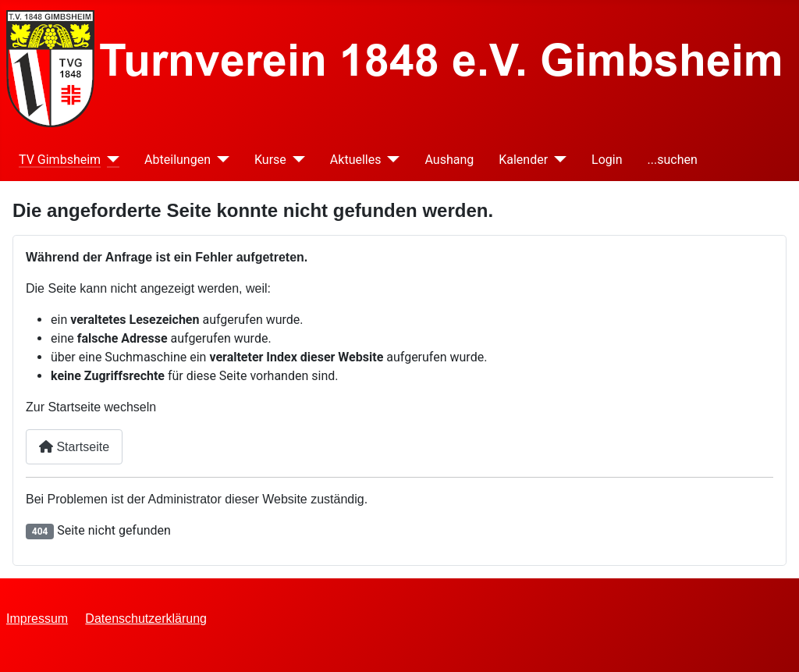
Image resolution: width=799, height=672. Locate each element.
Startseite (74, 447)
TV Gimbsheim (60, 160)
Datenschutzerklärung (146, 619)
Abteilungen (178, 160)
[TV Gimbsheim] (110, 160)
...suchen (673, 160)
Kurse (270, 160)
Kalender (523, 160)
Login (607, 160)
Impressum (37, 619)
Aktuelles (356, 160)
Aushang (449, 160)
